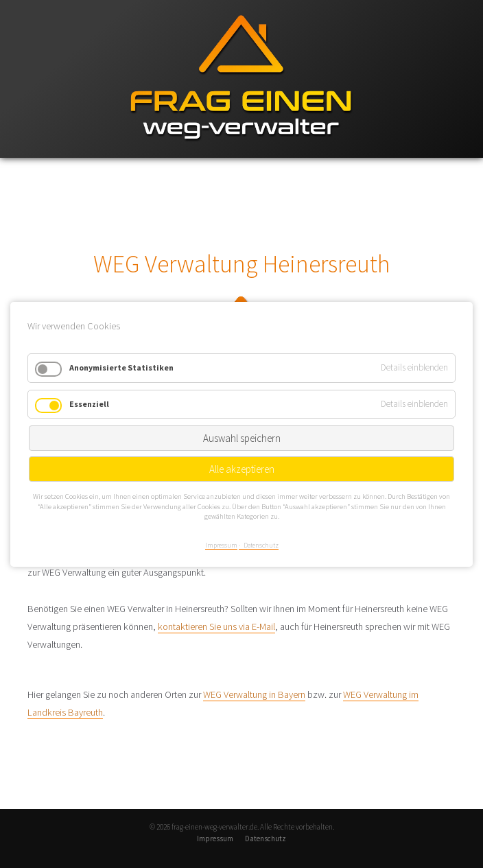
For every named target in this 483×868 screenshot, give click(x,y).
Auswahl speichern (242, 438)
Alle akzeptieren (242, 469)
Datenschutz (266, 838)
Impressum (215, 838)
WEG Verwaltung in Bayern (254, 694)
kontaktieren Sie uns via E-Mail (216, 626)
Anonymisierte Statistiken (121, 367)
